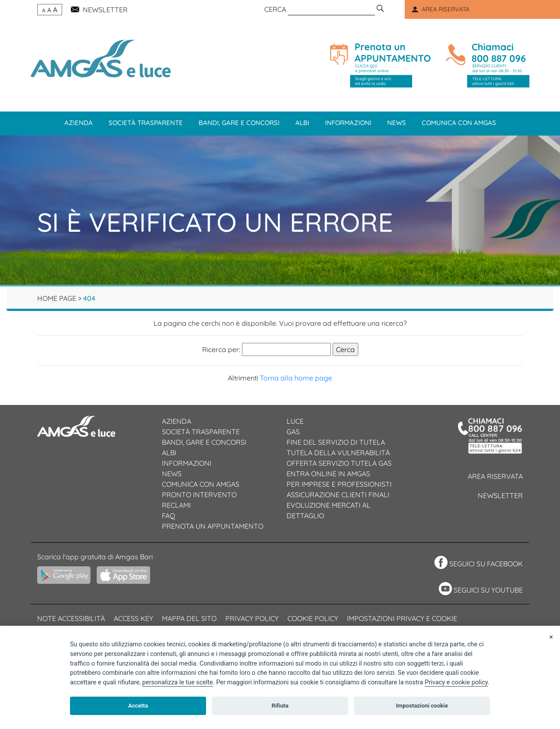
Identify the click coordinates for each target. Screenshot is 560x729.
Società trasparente (146, 123)
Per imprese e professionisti (339, 484)
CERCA (275, 9)
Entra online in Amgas (328, 474)
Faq (168, 516)
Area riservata (495, 476)
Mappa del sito (189, 618)
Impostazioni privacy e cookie (402, 618)
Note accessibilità (71, 618)
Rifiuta (280, 706)
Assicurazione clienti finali (338, 495)
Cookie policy (313, 618)
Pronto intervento (199, 495)
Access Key (133, 618)
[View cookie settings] (178, 683)
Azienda (79, 123)
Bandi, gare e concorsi (239, 123)
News (397, 123)
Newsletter (500, 495)
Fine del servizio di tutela (336, 442)
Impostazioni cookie (422, 706)
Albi (302, 123)
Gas (293, 432)
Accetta (138, 706)
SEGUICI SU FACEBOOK (486, 564)
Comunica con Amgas (459, 123)
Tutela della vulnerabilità (338, 453)
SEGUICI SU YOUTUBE (488, 590)
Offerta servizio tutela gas (339, 463)
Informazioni (348, 123)
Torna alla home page (296, 378)
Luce (295, 421)
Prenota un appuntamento (213, 526)
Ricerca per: (221, 349)
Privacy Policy (252, 618)
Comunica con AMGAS (201, 484)
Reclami (176, 505)
